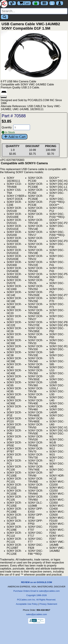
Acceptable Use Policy (27, 604)
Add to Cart (15, 137)
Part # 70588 (14, 116)
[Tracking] (44, 3)
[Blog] (12, 3)
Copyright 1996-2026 (37, 595)
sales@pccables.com (37, 614)
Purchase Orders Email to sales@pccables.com (37, 591)
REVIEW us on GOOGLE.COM (36, 582)
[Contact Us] (52, 3)
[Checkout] (36, 3)
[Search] (34, 11)
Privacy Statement (48, 604)
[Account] (60, 3)
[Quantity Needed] (22, 127)
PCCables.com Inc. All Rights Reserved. (37, 600)
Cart (24, 3)
